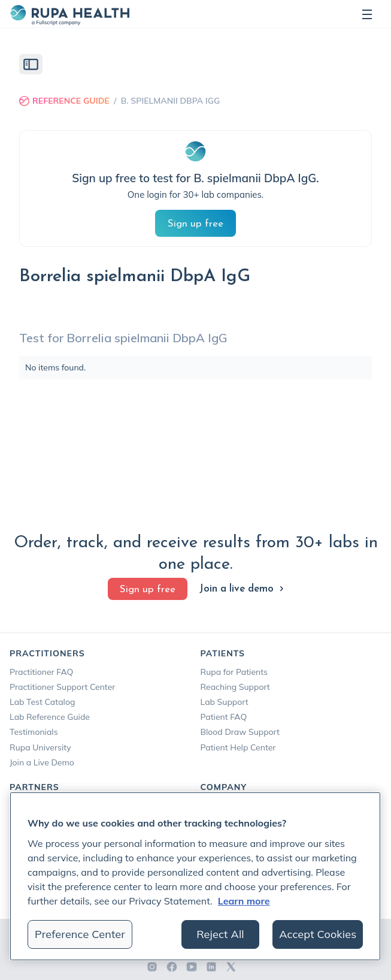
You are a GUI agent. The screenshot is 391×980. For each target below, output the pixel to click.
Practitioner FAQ (41, 672)
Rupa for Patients (234, 672)
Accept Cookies (318, 934)
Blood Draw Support (240, 732)
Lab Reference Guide (50, 717)
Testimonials (34, 732)
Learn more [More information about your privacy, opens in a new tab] (244, 901)
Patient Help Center (238, 747)
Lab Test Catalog (42, 702)
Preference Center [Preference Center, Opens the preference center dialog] (80, 934)
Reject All (220, 934)
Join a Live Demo (42, 762)
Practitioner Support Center (62, 687)
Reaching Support (235, 687)
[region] (195, 876)
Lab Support (225, 702)
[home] (69, 14)
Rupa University (40, 747)
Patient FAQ (224, 717)
